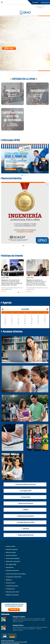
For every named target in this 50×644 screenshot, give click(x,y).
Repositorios (9, 567)
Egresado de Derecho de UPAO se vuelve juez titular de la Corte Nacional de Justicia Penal (36, 283)
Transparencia (9, 589)
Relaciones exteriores (12, 570)
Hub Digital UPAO (10, 564)
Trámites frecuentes (11, 586)
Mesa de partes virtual (12, 592)
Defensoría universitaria (12, 561)
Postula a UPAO (10, 546)
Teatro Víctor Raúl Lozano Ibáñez (15, 574)
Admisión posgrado (11, 549)
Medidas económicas (11, 595)
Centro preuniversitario (12, 558)
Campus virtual (10, 583)
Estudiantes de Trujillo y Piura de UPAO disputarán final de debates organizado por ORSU (12, 283)
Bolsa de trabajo (10, 552)
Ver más (4, 291)
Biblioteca (8, 580)
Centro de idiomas (11, 555)
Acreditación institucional (13, 577)
